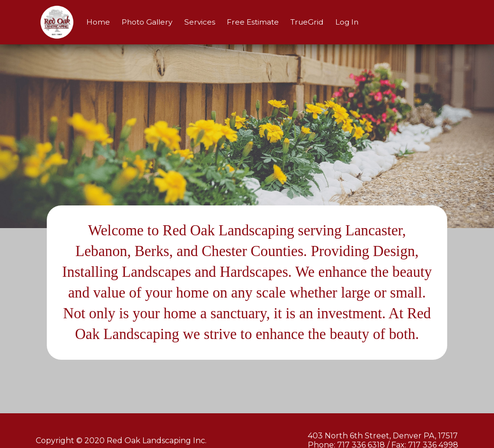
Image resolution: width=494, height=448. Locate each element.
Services (200, 22)
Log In (347, 22)
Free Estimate (253, 22)
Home (98, 22)
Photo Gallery (147, 22)
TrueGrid (307, 22)
